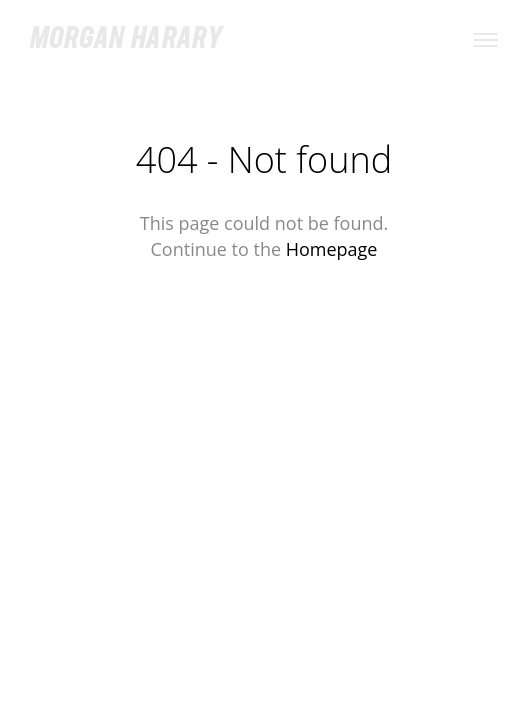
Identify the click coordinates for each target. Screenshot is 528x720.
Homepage (332, 249)
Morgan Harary (126, 40)
